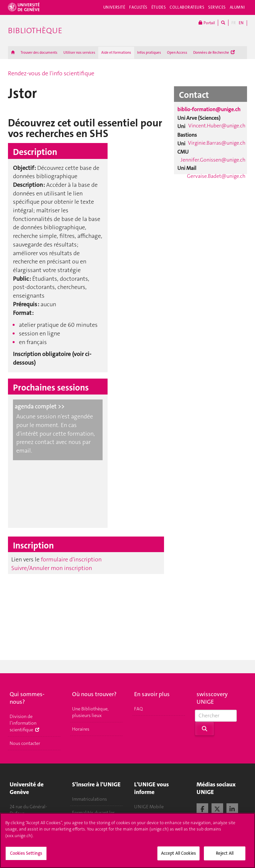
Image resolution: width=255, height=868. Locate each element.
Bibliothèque (35, 31)
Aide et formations (116, 53)
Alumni (237, 7)
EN (241, 23)
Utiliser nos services (79, 53)
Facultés (138, 7)
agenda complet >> (40, 406)
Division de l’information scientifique (24, 723)
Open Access (177, 53)
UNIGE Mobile (149, 807)
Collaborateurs (187, 7)
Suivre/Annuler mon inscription (52, 568)
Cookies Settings (26, 858)
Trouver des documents (39, 53)
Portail (207, 23)
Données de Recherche (214, 53)
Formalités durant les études (93, 816)
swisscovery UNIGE (212, 698)
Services (217, 7)
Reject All (225, 858)
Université (114, 7)
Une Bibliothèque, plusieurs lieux (90, 712)
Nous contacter (25, 743)
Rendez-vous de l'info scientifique (51, 73)
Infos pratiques (149, 53)
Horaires (81, 729)
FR (234, 23)
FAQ (138, 709)
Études (159, 7)
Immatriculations (89, 799)
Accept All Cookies (178, 858)
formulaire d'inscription (71, 559)
